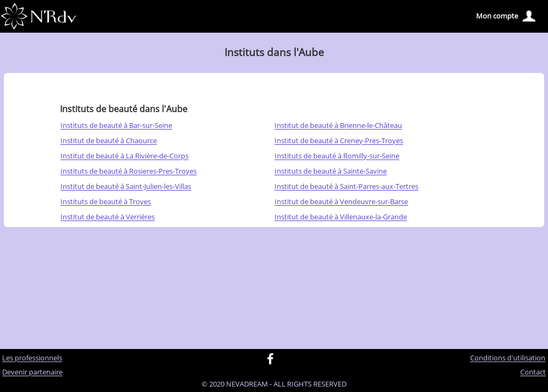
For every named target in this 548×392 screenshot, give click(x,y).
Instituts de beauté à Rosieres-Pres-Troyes (129, 171)
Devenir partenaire (32, 372)
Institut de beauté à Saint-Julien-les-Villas (126, 187)
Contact (533, 372)
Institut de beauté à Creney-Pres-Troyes (339, 141)
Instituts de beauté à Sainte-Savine (331, 171)
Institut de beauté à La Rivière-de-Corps (124, 156)
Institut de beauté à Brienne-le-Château (338, 126)
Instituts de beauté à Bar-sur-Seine (116, 126)
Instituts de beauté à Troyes (106, 202)
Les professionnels (32, 358)
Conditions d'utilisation (508, 358)
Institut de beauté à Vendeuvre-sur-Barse (341, 202)
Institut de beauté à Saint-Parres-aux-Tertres (346, 187)
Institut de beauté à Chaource (109, 141)
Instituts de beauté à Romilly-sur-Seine (337, 156)
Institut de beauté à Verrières (108, 217)
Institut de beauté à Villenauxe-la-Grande (341, 217)
